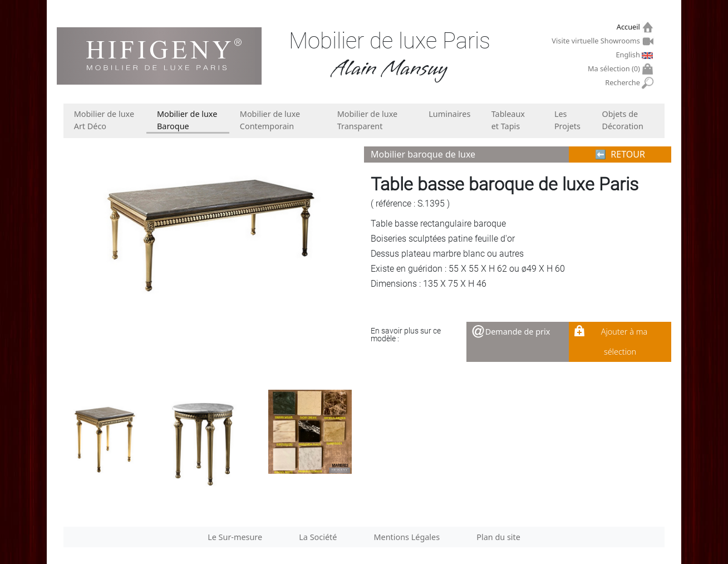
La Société (318, 537)
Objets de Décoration (622, 120)
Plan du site (498, 537)
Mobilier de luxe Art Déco (104, 120)
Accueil (630, 27)
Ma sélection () (615, 69)
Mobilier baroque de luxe (423, 154)
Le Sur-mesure (235, 537)
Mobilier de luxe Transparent (367, 120)
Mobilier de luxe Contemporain (270, 120)
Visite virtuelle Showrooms (597, 41)
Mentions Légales (407, 537)
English (629, 55)
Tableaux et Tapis (508, 120)
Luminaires (449, 114)
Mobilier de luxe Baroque (187, 120)
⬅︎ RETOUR (620, 154)
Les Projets (567, 120)
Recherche (624, 83)
